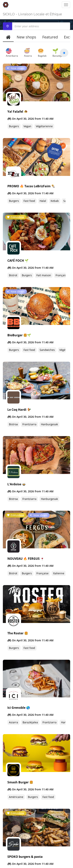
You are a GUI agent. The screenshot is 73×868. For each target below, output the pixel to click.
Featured (50, 37)
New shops (26, 37)
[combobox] (36, 26)
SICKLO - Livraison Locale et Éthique (32, 14)
